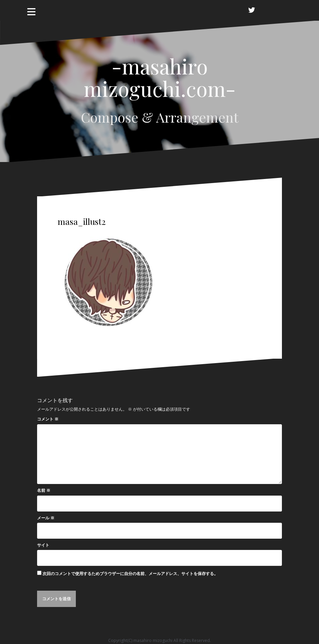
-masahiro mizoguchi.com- (160, 77)
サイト (43, 545)
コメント (48, 419)
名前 (44, 490)
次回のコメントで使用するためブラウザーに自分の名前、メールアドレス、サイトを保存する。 (130, 574)
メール (46, 518)
